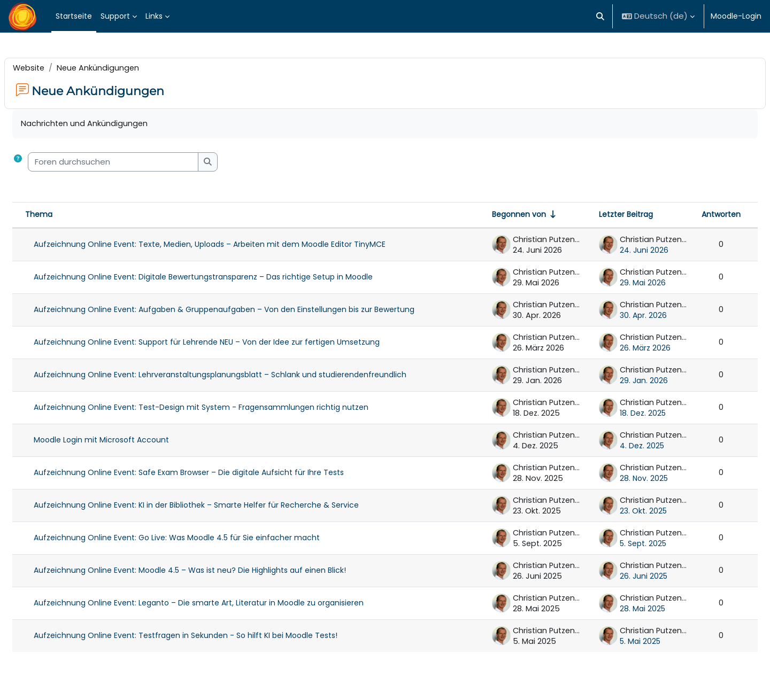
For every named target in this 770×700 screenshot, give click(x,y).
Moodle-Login (736, 16)
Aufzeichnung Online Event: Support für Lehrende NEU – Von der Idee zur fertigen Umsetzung (232, 344)
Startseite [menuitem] (74, 16)
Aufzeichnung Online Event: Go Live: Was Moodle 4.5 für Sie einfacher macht (202, 539)
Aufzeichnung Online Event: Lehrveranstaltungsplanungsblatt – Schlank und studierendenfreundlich (246, 376)
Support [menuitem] (115, 16)
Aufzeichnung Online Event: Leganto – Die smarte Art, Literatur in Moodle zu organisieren (224, 604)
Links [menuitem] (154, 16)
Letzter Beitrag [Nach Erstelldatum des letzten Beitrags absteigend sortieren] (600, 216)
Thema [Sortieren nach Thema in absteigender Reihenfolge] (64, 216)
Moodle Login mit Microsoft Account (127, 441)
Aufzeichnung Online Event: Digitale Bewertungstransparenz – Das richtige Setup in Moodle (229, 278)
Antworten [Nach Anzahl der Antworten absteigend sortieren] (695, 216)
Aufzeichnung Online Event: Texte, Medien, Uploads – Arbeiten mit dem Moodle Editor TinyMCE (235, 246)
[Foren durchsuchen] (139, 163)
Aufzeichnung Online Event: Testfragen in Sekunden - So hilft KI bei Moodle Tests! (211, 637)
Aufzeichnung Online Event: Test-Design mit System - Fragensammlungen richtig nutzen (227, 409)
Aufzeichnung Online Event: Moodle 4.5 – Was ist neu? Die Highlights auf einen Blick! (215, 572)
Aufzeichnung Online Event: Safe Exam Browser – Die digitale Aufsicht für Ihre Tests (214, 474)
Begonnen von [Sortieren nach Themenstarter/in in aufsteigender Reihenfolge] (493, 216)
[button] (601, 16)
